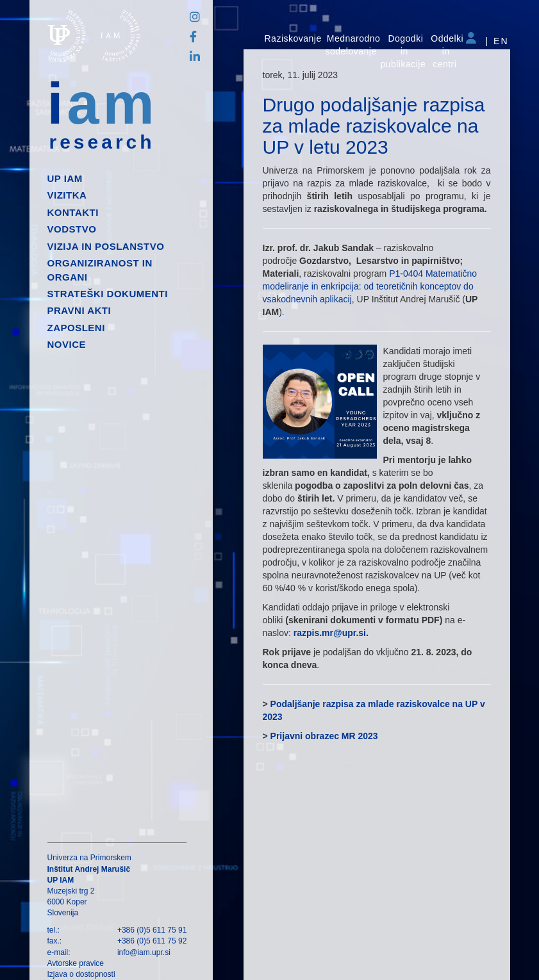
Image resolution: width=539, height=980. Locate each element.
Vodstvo (72, 229)
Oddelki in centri (447, 51)
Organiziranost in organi (100, 270)
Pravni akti (79, 310)
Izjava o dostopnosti (81, 974)
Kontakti (73, 212)
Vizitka (67, 195)
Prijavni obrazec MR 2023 (324, 736)
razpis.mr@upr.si (330, 633)
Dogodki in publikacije (403, 51)
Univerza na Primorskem (89, 858)
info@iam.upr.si (144, 952)
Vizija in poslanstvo (106, 246)
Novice (67, 344)
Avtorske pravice (76, 963)
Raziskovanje (293, 38)
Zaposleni (76, 328)
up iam (65, 178)
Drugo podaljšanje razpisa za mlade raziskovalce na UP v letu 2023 (374, 126)
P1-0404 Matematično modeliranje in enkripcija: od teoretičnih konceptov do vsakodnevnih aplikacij (370, 286)
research (102, 142)
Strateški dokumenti (108, 294)
